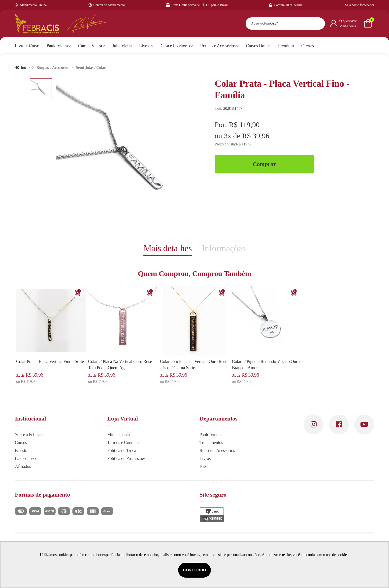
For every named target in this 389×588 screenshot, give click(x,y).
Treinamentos (211, 443)
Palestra (22, 450)
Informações (224, 248)
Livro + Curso (27, 46)
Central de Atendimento (107, 5)
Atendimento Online (31, 5)
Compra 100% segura (286, 5)
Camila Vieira (92, 46)
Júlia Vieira (122, 46)
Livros (146, 46)
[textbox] (279, 24)
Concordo (195, 570)
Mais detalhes (168, 248)
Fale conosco (26, 458)
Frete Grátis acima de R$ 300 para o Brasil (197, 5)
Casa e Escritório (177, 46)
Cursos (21, 443)
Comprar (264, 164)
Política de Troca (122, 450)
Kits (203, 466)
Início (25, 68)
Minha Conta (118, 435)
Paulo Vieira (59, 46)
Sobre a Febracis (29, 435)
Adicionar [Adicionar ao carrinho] (77, 293)
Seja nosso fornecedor (360, 5)
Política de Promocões (126, 458)
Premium (286, 46)
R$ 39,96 (256, 136)
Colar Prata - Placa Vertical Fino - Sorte (50, 362)
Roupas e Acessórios (219, 46)
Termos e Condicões (125, 443)
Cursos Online (258, 46)
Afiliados (23, 466)
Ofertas (308, 46)
